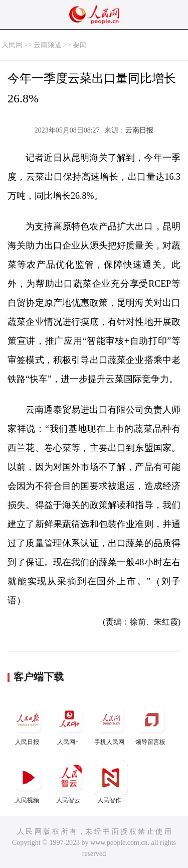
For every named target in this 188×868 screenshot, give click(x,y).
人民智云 (69, 782)
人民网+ (69, 724)
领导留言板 (151, 724)
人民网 (12, 45)
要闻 (80, 45)
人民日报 (28, 724)
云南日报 (139, 130)
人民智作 (110, 782)
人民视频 (28, 782)
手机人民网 (110, 724)
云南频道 (48, 45)
